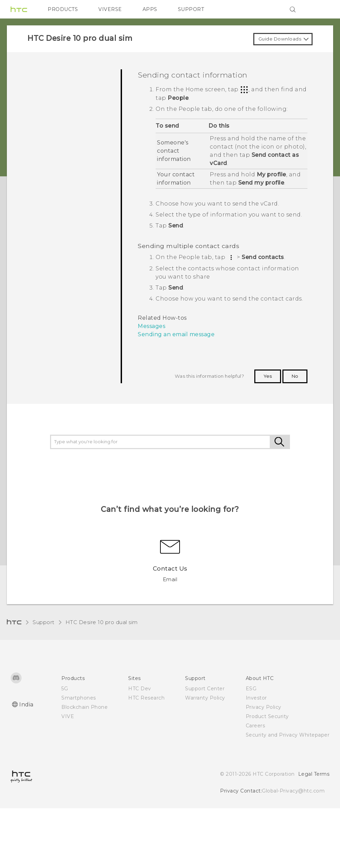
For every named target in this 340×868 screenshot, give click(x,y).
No (295, 376)
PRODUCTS (63, 9)
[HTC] (19, 9)
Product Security (267, 716)
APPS (150, 9)
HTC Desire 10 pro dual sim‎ (102, 622)
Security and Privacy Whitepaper (288, 735)
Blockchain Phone (84, 707)
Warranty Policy (205, 698)
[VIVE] (320, 9)
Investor (256, 698)
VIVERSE (110, 9)
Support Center (205, 689)
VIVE (68, 716)
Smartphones (79, 698)
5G (65, 689)
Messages (151, 326)
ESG (251, 689)
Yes (268, 376)
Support (44, 622)
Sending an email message (176, 334)
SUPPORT (191, 9)
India (26, 705)
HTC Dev (140, 689)
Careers (256, 726)
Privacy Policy (264, 707)
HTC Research (146, 698)
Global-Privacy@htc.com (293, 791)
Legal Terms (314, 774)
